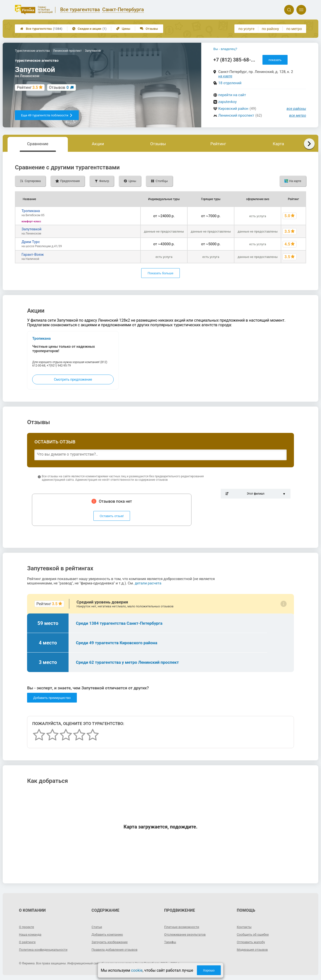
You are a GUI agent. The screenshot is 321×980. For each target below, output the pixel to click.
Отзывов (59, 87)
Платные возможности (183, 927)
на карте (225, 76)
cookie (137, 970)
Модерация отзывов (253, 949)
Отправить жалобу (252, 942)
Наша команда (31, 934)
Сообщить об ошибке (254, 934)
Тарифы (171, 942)
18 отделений (230, 83)
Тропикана (31, 211)
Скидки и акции (89, 29)
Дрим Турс (31, 242)
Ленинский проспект (236, 115)
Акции (98, 144)
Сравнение (38, 144)
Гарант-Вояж (33, 255)
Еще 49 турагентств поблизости (47, 115)
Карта (278, 144)
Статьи (97, 927)
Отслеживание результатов (186, 934)
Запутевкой (31, 229)
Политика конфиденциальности (45, 949)
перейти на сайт (232, 95)
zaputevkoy (227, 102)
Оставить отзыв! (112, 516)
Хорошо (209, 970)
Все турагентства (41, 29)
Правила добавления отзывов (116, 949)
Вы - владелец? (225, 49)
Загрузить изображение (111, 942)
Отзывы (149, 29)
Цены (123, 29)
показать (275, 60)
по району (270, 29)
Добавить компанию (108, 934)
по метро (294, 29)
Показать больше (160, 273)
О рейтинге (28, 942)
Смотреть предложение (73, 379)
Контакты (245, 927)
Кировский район (233, 109)
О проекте (27, 927)
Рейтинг (218, 144)
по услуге (247, 29)
